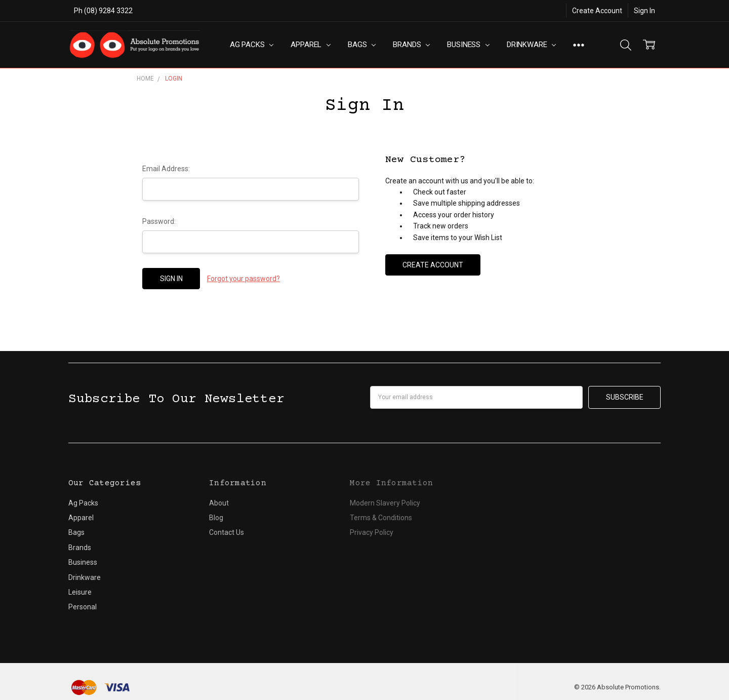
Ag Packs (252, 45)
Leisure (80, 592)
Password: (159, 221)
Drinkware (531, 45)
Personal (83, 607)
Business (468, 45)
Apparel (311, 45)
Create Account (597, 11)
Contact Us (227, 532)
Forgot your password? (244, 279)
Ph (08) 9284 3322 (103, 11)
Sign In (644, 11)
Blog (216, 518)
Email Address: (166, 169)
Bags (362, 45)
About (219, 503)
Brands (411, 45)
